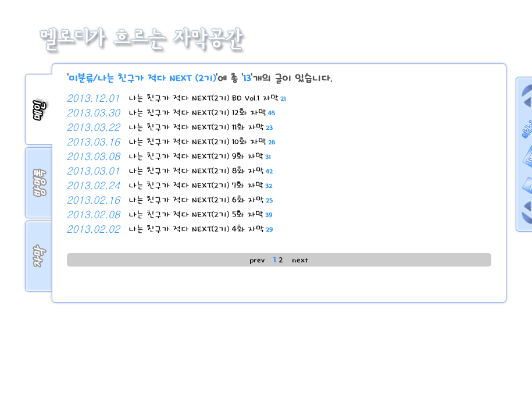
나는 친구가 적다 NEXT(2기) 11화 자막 (201, 127)
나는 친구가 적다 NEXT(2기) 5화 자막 (200, 214)
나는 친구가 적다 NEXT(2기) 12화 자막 (202, 113)
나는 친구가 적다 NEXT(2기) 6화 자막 (201, 200)
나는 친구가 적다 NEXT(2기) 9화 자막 (199, 156)
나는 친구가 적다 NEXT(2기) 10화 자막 (202, 142)
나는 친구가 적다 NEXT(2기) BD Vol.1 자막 (207, 98)
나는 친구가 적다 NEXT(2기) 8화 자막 (201, 171)
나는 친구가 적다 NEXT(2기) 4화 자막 (201, 229)
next (300, 260)
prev (257, 260)
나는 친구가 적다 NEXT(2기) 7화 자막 (200, 185)
